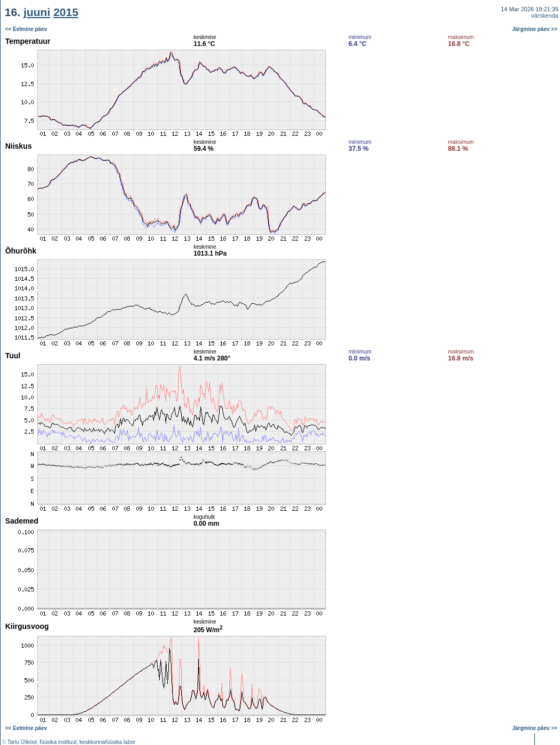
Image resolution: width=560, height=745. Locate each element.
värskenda (545, 16)
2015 (66, 12)
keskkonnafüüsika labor (108, 742)
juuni (37, 12)
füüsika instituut (58, 742)
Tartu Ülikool (22, 742)
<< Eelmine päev (26, 29)
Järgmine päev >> (535, 29)
